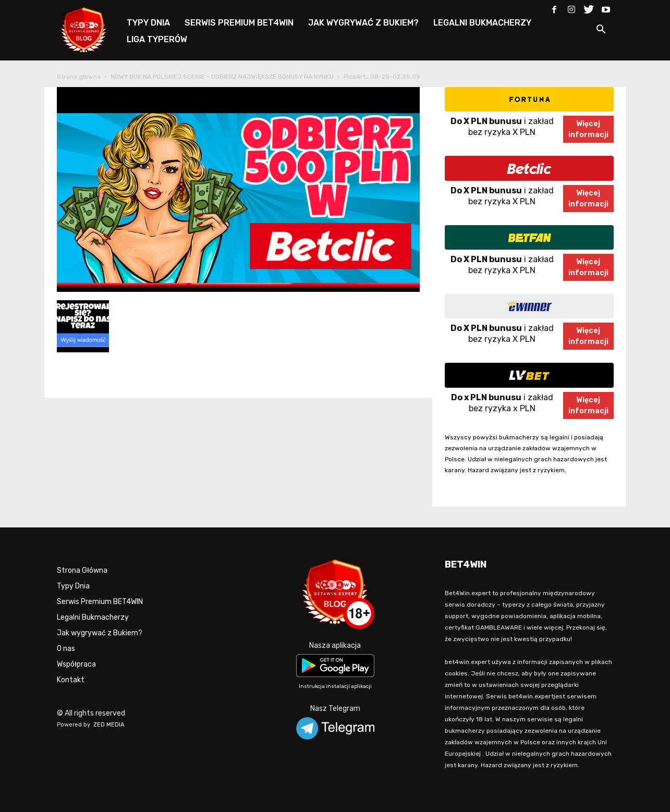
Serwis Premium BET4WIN (100, 602)
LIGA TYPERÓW (157, 39)
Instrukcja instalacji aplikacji (335, 686)
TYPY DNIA (148, 23)
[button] (601, 31)
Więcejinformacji (588, 129)
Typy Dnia (73, 586)
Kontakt (71, 680)
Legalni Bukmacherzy (93, 617)
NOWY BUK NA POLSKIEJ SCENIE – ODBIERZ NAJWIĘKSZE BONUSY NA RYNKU (222, 77)
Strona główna (79, 77)
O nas (66, 649)
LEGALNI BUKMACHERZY (482, 23)
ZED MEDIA (109, 725)
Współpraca (76, 664)
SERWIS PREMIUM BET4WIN (239, 23)
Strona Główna (82, 570)
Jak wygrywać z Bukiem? (100, 633)
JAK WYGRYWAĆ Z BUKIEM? (363, 23)
